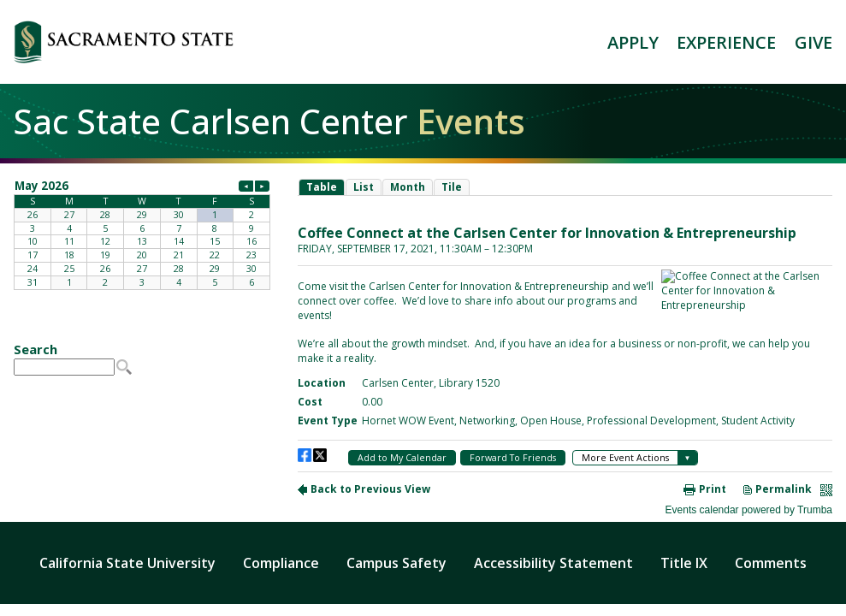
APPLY (633, 42)
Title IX (684, 563)
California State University (127, 563)
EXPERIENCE (726, 42)
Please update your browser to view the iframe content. (142, 234)
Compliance (281, 563)
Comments (771, 563)
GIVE (813, 42)
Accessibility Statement (553, 563)
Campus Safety (396, 563)
